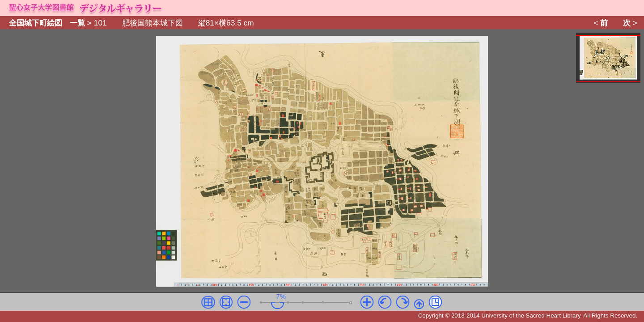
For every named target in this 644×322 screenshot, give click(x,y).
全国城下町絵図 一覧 (47, 23)
